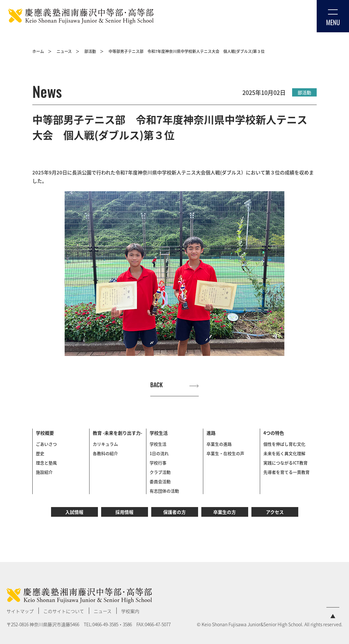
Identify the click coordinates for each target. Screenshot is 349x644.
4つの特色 (274, 433)
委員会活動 (160, 481)
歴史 (40, 453)
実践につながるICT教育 (286, 463)
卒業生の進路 (219, 444)
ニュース (64, 51)
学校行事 (158, 463)
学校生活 (159, 433)
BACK (157, 385)
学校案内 (130, 611)
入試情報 (74, 512)
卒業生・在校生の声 (225, 453)
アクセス (275, 512)
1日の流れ (159, 453)
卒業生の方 (225, 512)
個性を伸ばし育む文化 (284, 444)
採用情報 (124, 512)
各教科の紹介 (105, 453)
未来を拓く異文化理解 (284, 453)
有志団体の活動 (164, 491)
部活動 (90, 51)
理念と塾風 (46, 463)
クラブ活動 (160, 472)
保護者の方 (174, 512)
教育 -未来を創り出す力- (117, 433)
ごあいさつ (46, 444)
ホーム (38, 51)
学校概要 (45, 433)
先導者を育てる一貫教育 (286, 472)
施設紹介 (44, 472)
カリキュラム (105, 444)
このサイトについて (64, 611)
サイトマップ (20, 611)
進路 (211, 433)
